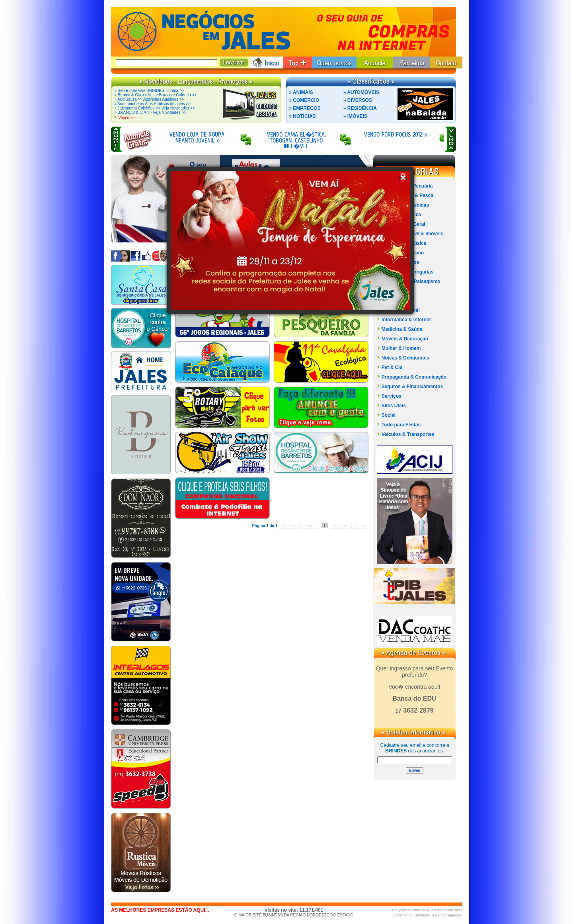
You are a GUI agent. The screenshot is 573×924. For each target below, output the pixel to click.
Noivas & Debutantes (405, 358)
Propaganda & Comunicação (414, 377)
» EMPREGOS (305, 108)
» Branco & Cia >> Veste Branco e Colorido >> (155, 95)
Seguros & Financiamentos (412, 387)
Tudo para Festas (401, 425)
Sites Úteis (394, 406)
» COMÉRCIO (304, 100)
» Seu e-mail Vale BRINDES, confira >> (149, 91)
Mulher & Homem (401, 348)
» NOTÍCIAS (302, 116)
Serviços (392, 396)
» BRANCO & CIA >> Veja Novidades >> (150, 112)
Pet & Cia (392, 367)
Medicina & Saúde (402, 329)
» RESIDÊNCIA (360, 108)
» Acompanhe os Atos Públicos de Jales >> (152, 104)
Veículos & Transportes (408, 434)
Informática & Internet (406, 320)
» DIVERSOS (358, 100)
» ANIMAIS (301, 92)
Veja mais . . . (130, 118)
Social (389, 415)
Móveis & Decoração (405, 339)
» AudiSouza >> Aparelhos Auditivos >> (149, 99)
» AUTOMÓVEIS (361, 92)
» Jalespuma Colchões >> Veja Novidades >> (154, 108)
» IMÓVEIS (355, 116)
